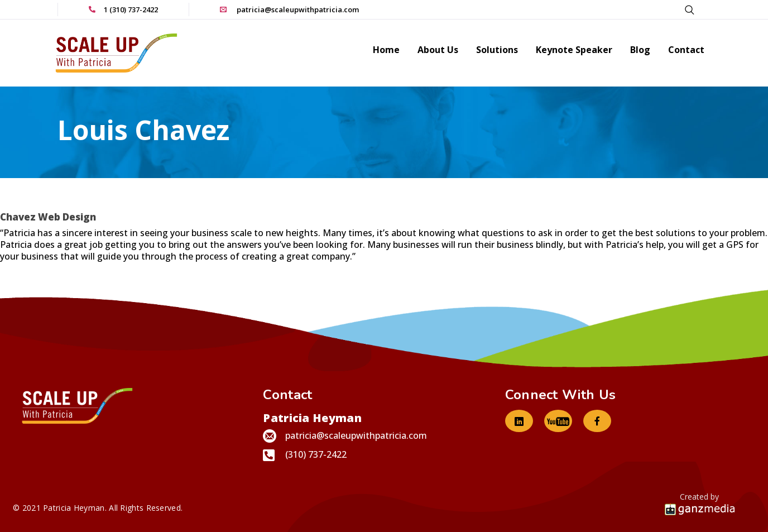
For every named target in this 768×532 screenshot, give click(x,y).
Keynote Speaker (574, 50)
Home (386, 50)
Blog (640, 50)
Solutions (497, 50)
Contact (686, 50)
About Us (438, 50)
